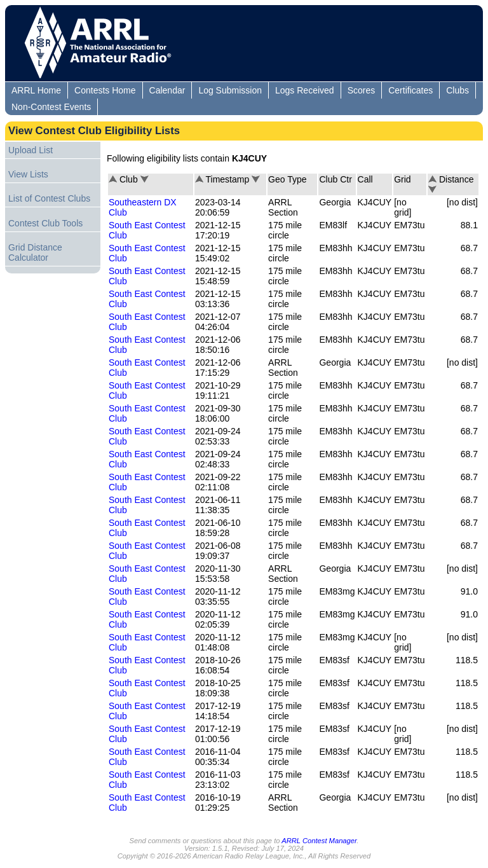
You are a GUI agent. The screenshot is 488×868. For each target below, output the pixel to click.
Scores (362, 90)
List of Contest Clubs (49, 198)
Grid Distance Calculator (35, 252)
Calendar (167, 90)
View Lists (28, 174)
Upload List (30, 150)
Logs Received (305, 90)
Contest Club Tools (45, 223)
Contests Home (105, 90)
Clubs (457, 90)
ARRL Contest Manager (319, 841)
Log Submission (230, 90)
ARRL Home (36, 90)
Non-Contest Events (51, 107)
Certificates (410, 90)
